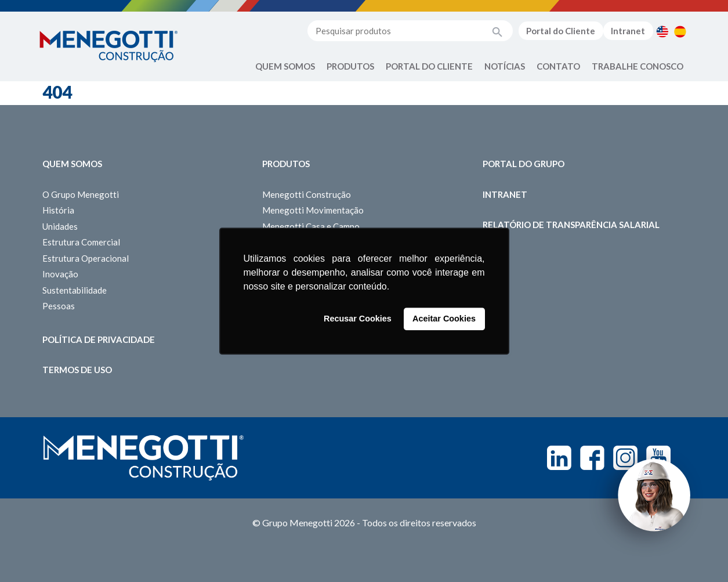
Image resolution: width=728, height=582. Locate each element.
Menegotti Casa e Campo (311, 226)
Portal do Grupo (524, 164)
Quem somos (72, 164)
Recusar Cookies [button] (358, 319)
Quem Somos (285, 66)
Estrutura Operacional (86, 258)
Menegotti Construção (307, 194)
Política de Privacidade (99, 339)
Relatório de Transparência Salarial (571, 225)
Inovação (60, 274)
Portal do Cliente (561, 31)
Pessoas (59, 306)
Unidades (60, 226)
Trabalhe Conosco (638, 66)
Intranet (628, 31)
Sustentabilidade (75, 290)
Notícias (505, 66)
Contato (558, 66)
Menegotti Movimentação (313, 210)
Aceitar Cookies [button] (444, 319)
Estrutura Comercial (81, 242)
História (58, 210)
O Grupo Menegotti (81, 194)
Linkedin (559, 458)
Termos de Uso (77, 370)
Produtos (350, 66)
